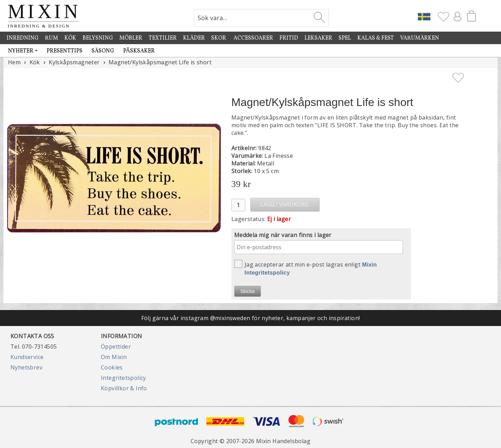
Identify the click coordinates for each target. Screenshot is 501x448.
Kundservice (27, 357)
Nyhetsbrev (26, 367)
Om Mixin (114, 357)
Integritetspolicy (124, 378)
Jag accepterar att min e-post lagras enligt (306, 268)
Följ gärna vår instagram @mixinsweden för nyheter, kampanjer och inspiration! (251, 318)
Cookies (112, 367)
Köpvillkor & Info (124, 388)
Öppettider (116, 347)
